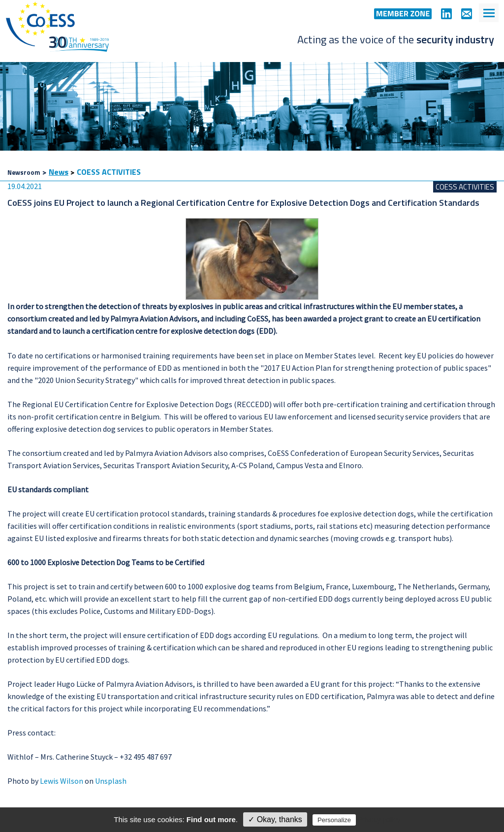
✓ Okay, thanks (275, 819)
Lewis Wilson (62, 781)
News (59, 172)
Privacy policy (379, 820)
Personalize (334, 820)
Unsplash (111, 781)
